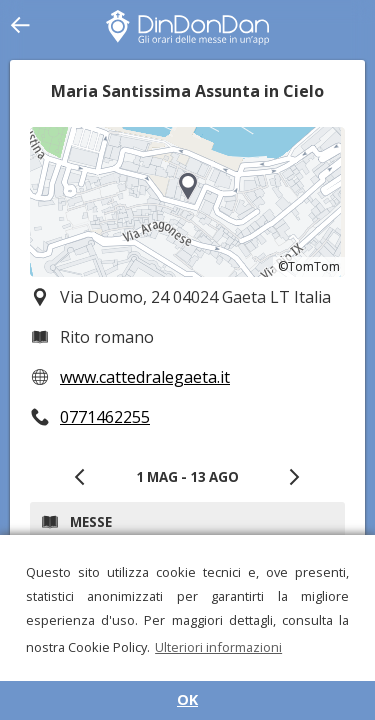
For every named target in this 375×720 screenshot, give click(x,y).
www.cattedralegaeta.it (145, 377)
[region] (187, 202)
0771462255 (105, 417)
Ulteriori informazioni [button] (218, 647)
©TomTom (309, 266)
